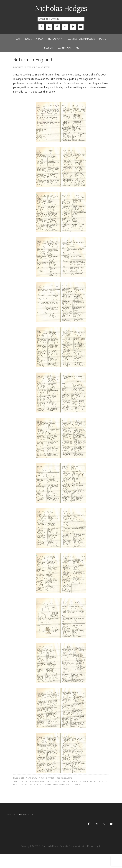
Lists (70, 778)
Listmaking (47, 784)
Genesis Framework (70, 846)
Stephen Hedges (67, 784)
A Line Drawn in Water (36, 778)
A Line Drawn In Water (37, 781)
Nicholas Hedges (61, 9)
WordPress (87, 846)
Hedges (31, 784)
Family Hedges (99, 781)
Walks (78, 784)
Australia (73, 781)
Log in (98, 846)
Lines (38, 784)
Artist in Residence (57, 778)
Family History (20, 784)
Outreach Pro (49, 846)
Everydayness (85, 781)
